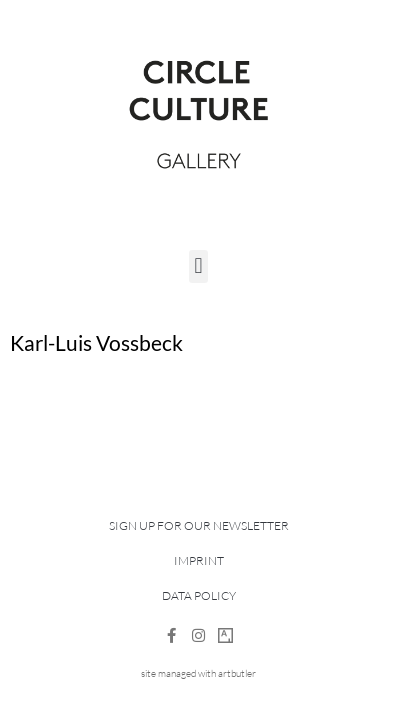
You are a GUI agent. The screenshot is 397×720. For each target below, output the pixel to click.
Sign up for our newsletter (199, 525)
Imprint (199, 560)
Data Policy (199, 595)
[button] (198, 266)
